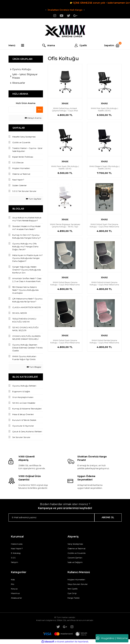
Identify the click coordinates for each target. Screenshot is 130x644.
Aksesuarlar (16, 598)
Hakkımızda (17, 544)
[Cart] (113, 45)
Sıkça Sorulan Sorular (78, 584)
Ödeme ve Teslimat (77, 548)
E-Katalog (16, 553)
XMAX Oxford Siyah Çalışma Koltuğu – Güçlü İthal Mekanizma (65, 342)
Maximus (15, 593)
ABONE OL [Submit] (108, 517)
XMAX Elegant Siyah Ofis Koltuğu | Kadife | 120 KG (104, 167)
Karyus (14, 589)
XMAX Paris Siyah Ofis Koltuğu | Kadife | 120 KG (65, 167)
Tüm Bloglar (34, 367)
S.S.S (13, 558)
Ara (40, 110)
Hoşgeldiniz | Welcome (112, 638)
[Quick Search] (21, 110)
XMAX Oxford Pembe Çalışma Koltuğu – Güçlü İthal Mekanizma (104, 342)
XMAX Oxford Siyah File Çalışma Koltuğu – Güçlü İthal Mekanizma (104, 226)
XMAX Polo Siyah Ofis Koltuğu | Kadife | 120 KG (104, 109)
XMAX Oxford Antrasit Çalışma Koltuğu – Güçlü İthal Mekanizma (104, 284)
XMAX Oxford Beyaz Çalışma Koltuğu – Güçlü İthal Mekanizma (65, 284)
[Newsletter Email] (52, 518)
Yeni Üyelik (73, 589)
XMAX (65, 103)
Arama (51, 45)
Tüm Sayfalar (34, 199)
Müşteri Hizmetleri (76, 580)
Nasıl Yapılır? (17, 548)
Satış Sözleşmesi (75, 544)
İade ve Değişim (75, 562)
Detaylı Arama (33, 118)
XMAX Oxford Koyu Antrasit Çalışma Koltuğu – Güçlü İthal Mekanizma (65, 111)
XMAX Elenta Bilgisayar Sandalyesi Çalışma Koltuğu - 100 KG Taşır (65, 226)
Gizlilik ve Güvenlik (77, 553)
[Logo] (65, 30)
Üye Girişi (72, 593)
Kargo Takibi (74, 598)
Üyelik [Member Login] (83, 45)
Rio (13, 584)
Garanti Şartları (75, 558)
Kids (13, 580)
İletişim (15, 562)
